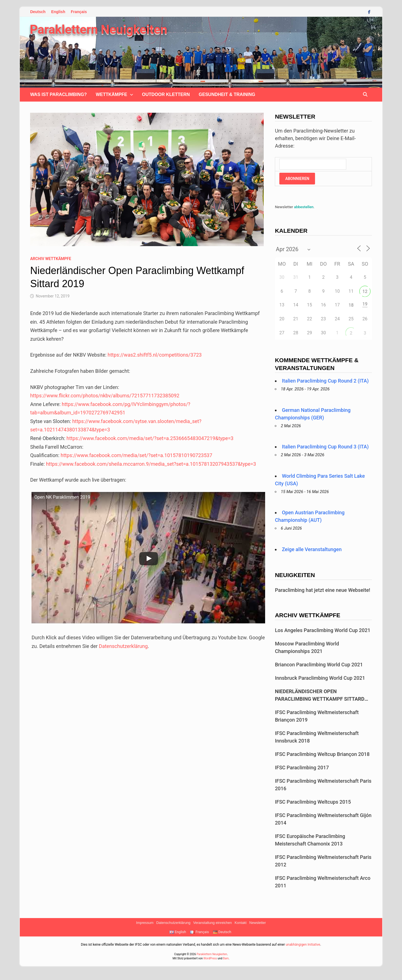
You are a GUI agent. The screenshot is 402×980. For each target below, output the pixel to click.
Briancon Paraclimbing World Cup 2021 (319, 665)
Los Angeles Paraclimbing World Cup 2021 (323, 630)
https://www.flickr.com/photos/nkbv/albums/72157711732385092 (105, 396)
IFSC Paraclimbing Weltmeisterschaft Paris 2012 (323, 861)
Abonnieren (297, 179)
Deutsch (38, 12)
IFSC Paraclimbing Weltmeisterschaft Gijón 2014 (323, 819)
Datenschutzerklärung (123, 646)
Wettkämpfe (111, 94)
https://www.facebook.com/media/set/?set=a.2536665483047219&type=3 (150, 438)
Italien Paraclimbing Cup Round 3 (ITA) (325, 447)
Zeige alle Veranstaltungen (312, 549)
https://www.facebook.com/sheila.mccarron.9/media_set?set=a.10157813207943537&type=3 (151, 464)
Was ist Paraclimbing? (58, 94)
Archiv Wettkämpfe (51, 259)
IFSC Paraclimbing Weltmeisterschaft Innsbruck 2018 (317, 737)
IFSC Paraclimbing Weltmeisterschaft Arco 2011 (323, 882)
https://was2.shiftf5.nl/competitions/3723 (155, 355)
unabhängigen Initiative (303, 945)
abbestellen (304, 207)
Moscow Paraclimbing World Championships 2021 (307, 647)
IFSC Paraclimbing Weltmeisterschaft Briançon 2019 (317, 716)
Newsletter (258, 923)
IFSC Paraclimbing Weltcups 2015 (313, 802)
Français (79, 12)
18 (351, 305)
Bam (226, 958)
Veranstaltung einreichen (213, 923)
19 (365, 304)
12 (365, 291)
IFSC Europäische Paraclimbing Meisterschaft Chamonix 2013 (310, 840)
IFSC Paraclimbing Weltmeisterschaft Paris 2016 (323, 785)
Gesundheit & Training (227, 94)
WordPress (210, 958)
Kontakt (241, 923)
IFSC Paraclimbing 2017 (302, 768)
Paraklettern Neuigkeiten (99, 30)
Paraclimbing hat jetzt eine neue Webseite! (323, 590)
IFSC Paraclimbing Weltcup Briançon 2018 (322, 754)
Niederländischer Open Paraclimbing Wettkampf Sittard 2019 (320, 696)
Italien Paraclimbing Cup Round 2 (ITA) (325, 381)
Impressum (145, 923)
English (58, 12)
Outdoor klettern (166, 94)
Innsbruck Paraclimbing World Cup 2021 (320, 678)
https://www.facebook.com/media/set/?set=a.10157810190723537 (136, 455)
